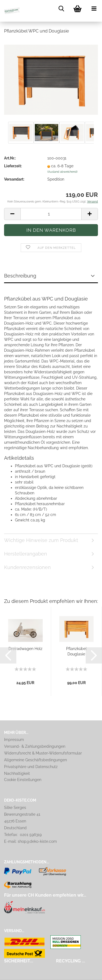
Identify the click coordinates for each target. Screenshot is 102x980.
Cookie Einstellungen (23, 780)
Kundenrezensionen (27, 567)
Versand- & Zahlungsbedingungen (35, 746)
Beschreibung (20, 276)
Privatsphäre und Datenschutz (31, 767)
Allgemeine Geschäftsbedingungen (35, 760)
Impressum (14, 740)
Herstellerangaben (26, 554)
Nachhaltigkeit (17, 773)
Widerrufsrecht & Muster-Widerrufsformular (43, 753)
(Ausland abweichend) (62, 172)
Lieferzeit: (13, 166)
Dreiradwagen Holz (25, 649)
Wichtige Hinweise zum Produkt (41, 540)
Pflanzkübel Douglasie (76, 651)
